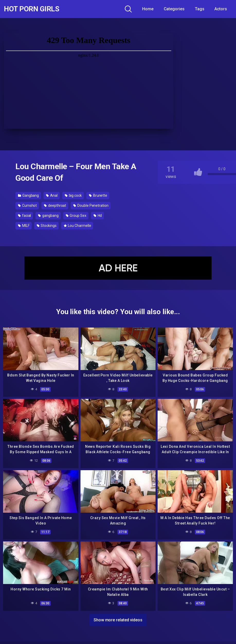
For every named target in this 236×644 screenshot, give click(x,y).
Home (148, 9)
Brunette (98, 195)
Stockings (47, 226)
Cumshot (27, 205)
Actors (221, 9)
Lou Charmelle (78, 226)
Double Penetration (91, 205)
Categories (174, 9)
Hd (98, 216)
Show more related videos (118, 620)
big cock (73, 195)
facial (24, 216)
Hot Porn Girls (31, 9)
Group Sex (76, 216)
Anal (52, 195)
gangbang (48, 216)
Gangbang (28, 195)
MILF (24, 226)
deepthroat (55, 205)
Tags (200, 9)
